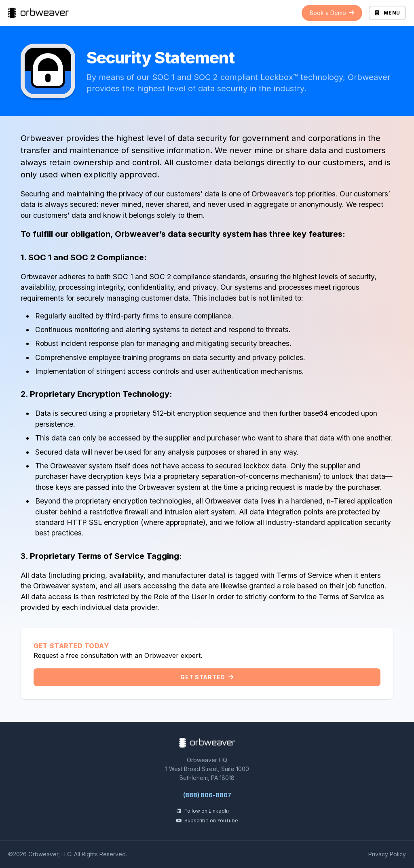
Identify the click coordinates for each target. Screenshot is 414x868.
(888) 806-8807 (207, 795)
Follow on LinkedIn (202, 811)
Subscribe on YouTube (207, 821)
